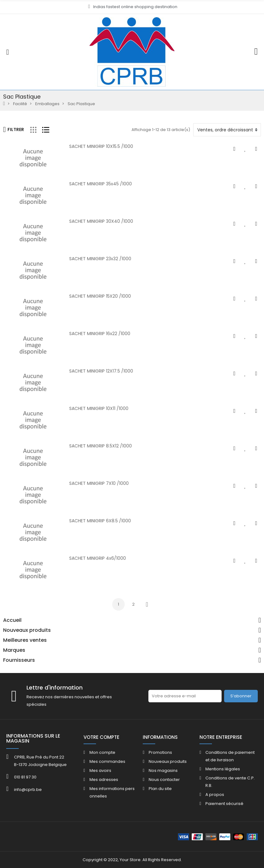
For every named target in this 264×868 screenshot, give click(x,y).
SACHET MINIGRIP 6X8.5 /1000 (100, 521)
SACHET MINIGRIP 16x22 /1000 (100, 334)
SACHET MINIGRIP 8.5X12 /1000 (101, 446)
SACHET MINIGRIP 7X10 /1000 (99, 483)
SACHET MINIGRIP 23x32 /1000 (100, 259)
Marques (14, 650)
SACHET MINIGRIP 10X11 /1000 (99, 408)
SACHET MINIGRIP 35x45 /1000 (101, 184)
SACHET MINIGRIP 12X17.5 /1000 (101, 371)
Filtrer (14, 129)
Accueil (12, 620)
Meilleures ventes (25, 640)
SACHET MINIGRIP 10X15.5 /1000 (101, 146)
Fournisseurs (19, 660)
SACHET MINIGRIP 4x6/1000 (98, 558)
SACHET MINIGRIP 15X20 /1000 (100, 296)
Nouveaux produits (27, 630)
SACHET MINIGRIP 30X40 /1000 (101, 221)
